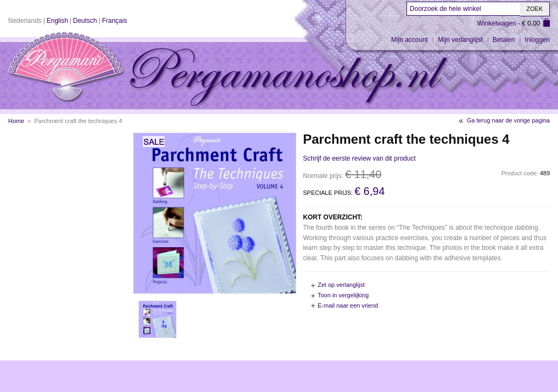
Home (16, 121)
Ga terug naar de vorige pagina (508, 120)
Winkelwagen (497, 23)
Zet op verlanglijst (341, 285)
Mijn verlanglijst (460, 40)
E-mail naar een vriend (348, 305)
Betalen (504, 40)
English (57, 21)
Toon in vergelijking (343, 295)
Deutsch (85, 21)
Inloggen (537, 40)
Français (114, 21)
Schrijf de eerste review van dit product (359, 158)
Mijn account (410, 40)
